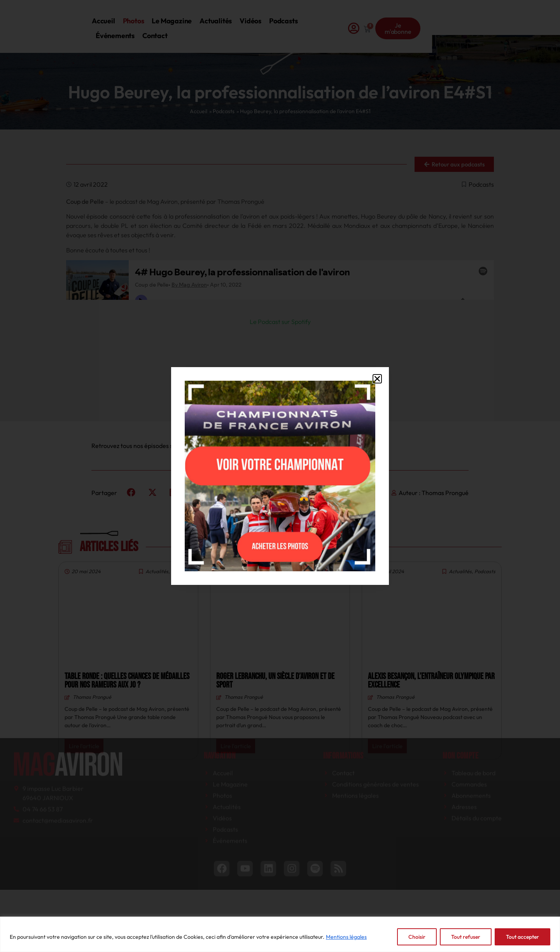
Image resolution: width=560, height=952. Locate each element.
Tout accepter (522, 937)
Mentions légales (346, 937)
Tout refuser (466, 937)
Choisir (417, 937)
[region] (280, 934)
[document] (280, 476)
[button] (377, 379)
